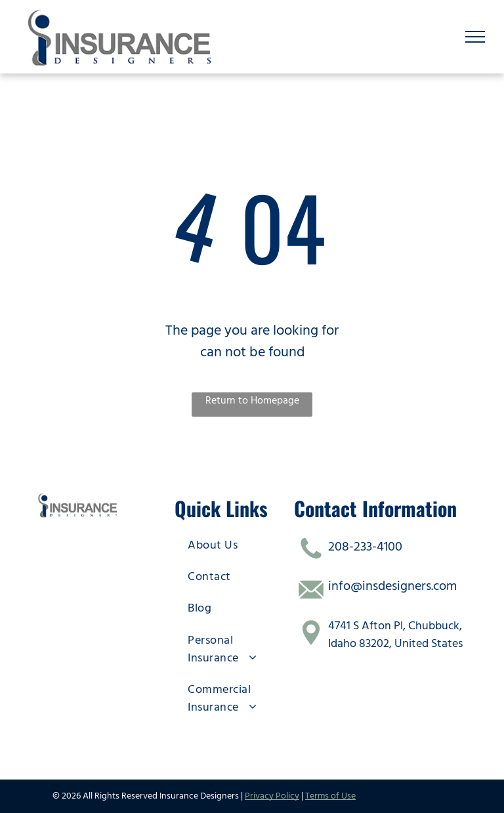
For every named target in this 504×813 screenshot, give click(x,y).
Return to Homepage (252, 400)
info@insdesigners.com (392, 586)
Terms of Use (330, 796)
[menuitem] (232, 545)
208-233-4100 (365, 547)
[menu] (475, 37)
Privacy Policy (272, 796)
